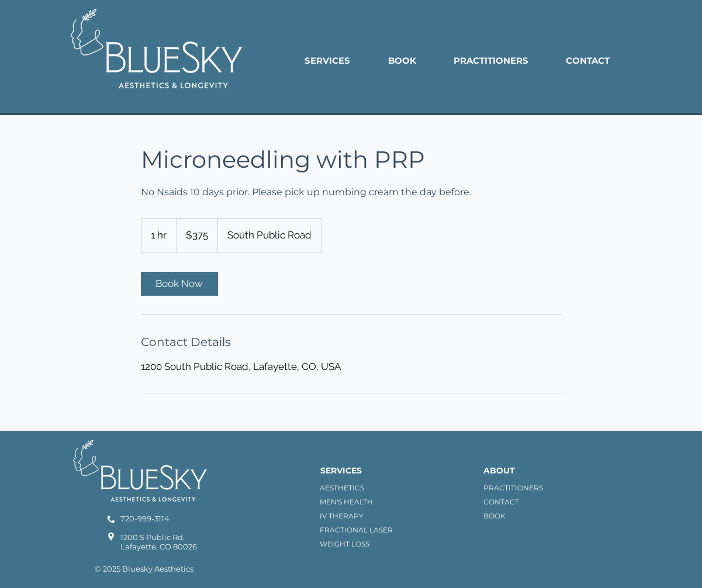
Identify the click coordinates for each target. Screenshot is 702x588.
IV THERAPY (342, 516)
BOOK (494, 516)
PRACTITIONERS (513, 488)
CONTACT (501, 502)
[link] (179, 284)
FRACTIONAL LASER (356, 530)
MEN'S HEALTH (346, 502)
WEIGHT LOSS (345, 544)
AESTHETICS (342, 488)
